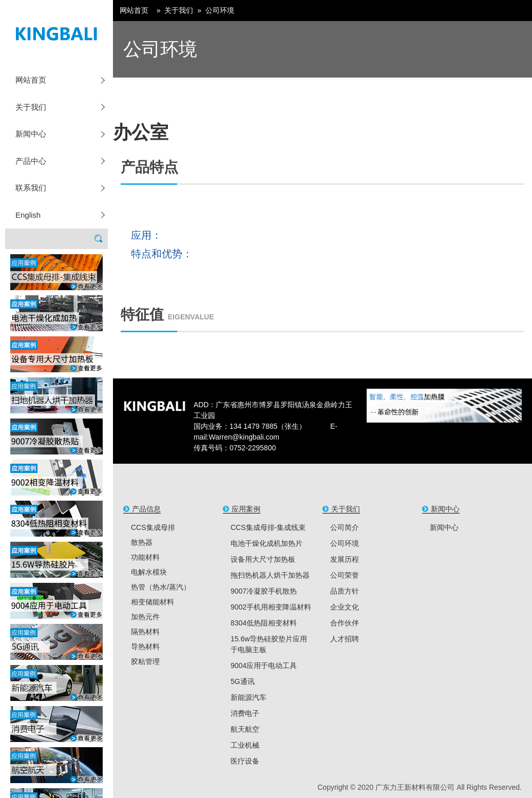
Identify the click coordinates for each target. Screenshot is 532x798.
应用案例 (246, 509)
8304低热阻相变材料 (264, 623)
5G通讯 (243, 681)
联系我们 (31, 188)
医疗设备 (245, 761)
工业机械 (245, 745)
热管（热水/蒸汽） (161, 587)
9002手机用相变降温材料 (271, 607)
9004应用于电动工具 (264, 666)
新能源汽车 (249, 697)
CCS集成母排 (153, 527)
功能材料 (145, 557)
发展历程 (345, 559)
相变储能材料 (153, 602)
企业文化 (345, 607)
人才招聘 (345, 639)
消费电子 (245, 713)
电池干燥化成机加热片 (267, 543)
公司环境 (220, 10)
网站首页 (31, 80)
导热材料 (145, 647)
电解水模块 (149, 572)
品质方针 (345, 591)
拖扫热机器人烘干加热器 (270, 575)
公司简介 (345, 527)
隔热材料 (145, 632)
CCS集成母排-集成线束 (268, 527)
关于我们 (31, 107)
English (28, 215)
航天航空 (245, 729)
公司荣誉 (345, 575)
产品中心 (31, 161)
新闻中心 (31, 134)
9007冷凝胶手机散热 (264, 591)
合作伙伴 (345, 623)
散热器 (142, 542)
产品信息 (146, 509)
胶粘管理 (145, 661)
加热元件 (145, 617)
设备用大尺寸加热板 (263, 559)
